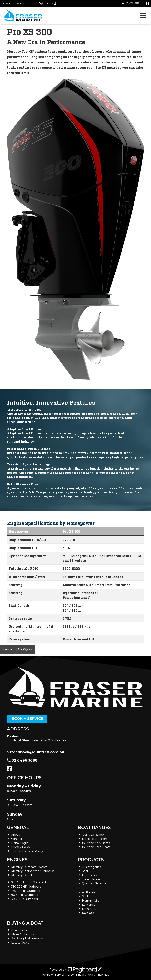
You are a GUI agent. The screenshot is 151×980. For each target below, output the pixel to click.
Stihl (85, 871)
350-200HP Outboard (26, 887)
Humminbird (91, 901)
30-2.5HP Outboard (24, 899)
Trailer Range (91, 879)
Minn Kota (89, 909)
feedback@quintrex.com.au (36, 752)
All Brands (89, 892)
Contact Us (22, 3)
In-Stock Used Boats (96, 847)
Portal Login (20, 843)
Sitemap (103, 975)
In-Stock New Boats (96, 843)
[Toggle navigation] (143, 16)
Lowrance (89, 905)
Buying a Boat (25, 923)
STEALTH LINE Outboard (29, 882)
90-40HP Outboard (25, 895)
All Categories (91, 867)
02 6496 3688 (131, 3)
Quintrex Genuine (94, 883)
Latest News (20, 943)
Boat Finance (20, 930)
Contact (17, 839)
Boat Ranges (94, 828)
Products (91, 860)
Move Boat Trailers (95, 839)
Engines (17, 860)
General (18, 828)
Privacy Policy (21, 847)
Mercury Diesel (22, 875)
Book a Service (27, 719)
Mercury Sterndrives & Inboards (33, 871)
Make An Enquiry (23, 934)
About (7, 3)
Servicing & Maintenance (28, 939)
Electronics (90, 875)
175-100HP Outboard (26, 891)
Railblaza (88, 913)
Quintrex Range (93, 835)
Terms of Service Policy (27, 851)
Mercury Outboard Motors (29, 867)
